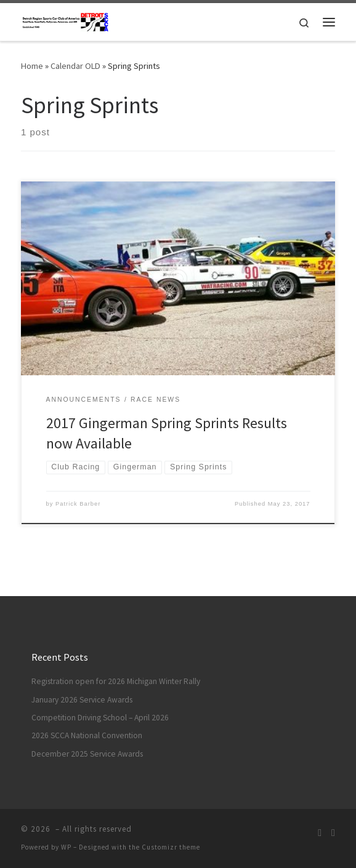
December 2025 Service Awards (87, 754)
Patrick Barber (78, 504)
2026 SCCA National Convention (87, 735)
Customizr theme (171, 847)
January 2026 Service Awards (82, 700)
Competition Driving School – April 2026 (100, 718)
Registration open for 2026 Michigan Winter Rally (116, 681)
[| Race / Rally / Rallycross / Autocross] (65, 20)
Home (32, 66)
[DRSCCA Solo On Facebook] (333, 833)
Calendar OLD (75, 66)
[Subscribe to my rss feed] (320, 833)
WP (66, 847)
